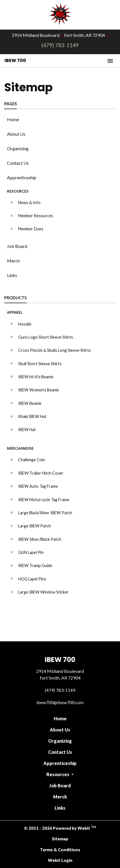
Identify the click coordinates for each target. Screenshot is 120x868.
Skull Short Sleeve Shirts (40, 364)
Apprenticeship (22, 177)
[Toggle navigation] (110, 61)
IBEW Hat (27, 430)
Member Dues (31, 229)
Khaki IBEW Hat (32, 416)
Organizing (18, 148)
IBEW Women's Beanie (39, 390)
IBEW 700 (15, 60)
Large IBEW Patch (35, 526)
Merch (13, 261)
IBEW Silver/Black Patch (40, 539)
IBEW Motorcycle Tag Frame (44, 500)
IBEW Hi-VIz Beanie (36, 377)
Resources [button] (58, 774)
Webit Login (60, 860)
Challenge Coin (32, 460)
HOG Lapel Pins (32, 579)
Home (13, 119)
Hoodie (25, 324)
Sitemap (60, 839)
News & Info (29, 203)
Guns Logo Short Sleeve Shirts (46, 337)
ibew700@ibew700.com (60, 702)
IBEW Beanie (30, 403)
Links (12, 275)
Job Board (17, 246)
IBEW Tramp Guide (35, 565)
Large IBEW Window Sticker (43, 592)
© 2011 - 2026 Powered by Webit (60, 828)
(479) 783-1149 (60, 45)
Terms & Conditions (60, 850)
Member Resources (36, 216)
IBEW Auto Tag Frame (38, 486)
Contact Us (18, 163)
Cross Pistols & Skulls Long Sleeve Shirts (55, 350)
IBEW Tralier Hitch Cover (41, 473)
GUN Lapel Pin (31, 552)
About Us (16, 134)
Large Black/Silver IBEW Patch (45, 513)
